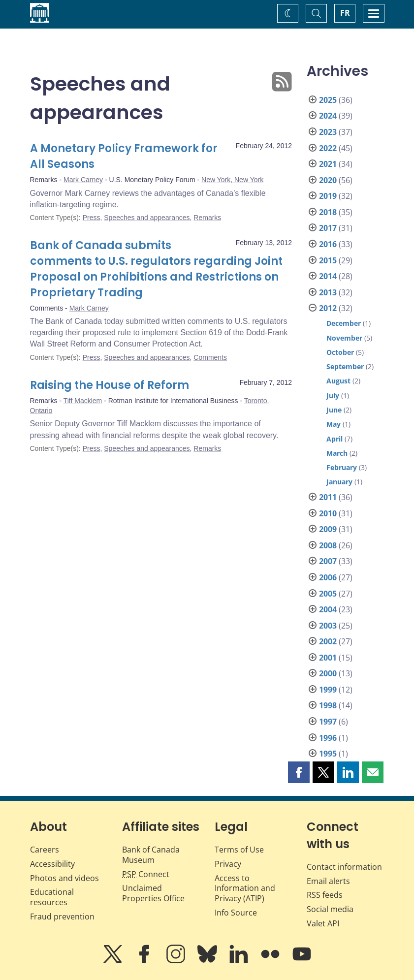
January (339, 482)
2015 (328, 260)
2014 (328, 276)
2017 (328, 228)
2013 (328, 292)
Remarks (207, 218)
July (333, 395)
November (344, 338)
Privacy (228, 864)
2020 (328, 180)
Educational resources (52, 897)
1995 (328, 754)
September (345, 366)
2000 (328, 673)
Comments (210, 357)
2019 (328, 196)
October (340, 352)
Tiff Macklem (83, 401)
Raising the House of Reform (110, 385)
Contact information (344, 867)
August (338, 381)
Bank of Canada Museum (151, 855)
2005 (328, 594)
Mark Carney (83, 180)
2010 (328, 513)
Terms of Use (239, 850)
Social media (330, 909)
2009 (328, 529)
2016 (328, 244)
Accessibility (52, 864)
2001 (328, 658)
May (334, 424)
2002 (328, 641)
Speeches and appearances (147, 218)
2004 (328, 609)
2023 (328, 132)
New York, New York (232, 180)
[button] (299, 772)
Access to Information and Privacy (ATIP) (245, 888)
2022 (328, 148)
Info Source (236, 913)
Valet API (323, 923)
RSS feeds (325, 895)
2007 (328, 561)
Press (92, 218)
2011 (328, 497)
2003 (328, 626)
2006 (328, 577)
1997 (328, 722)
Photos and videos (64, 878)
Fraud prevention (62, 917)
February (342, 467)
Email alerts (328, 881)
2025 (328, 100)
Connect (146, 874)
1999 (328, 690)
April (334, 439)
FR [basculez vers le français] (345, 13)
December (344, 323)
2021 (328, 164)
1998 (328, 705)
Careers (45, 850)
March (337, 453)
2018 (328, 212)
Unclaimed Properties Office (153, 893)
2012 (328, 308)
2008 (328, 545)
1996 (328, 738)
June (334, 410)
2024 (328, 116)
